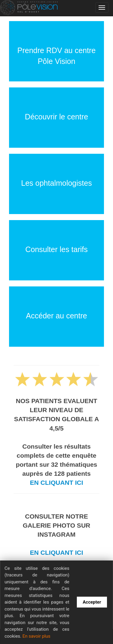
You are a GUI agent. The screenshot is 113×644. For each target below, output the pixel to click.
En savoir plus (36, 636)
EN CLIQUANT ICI (56, 483)
